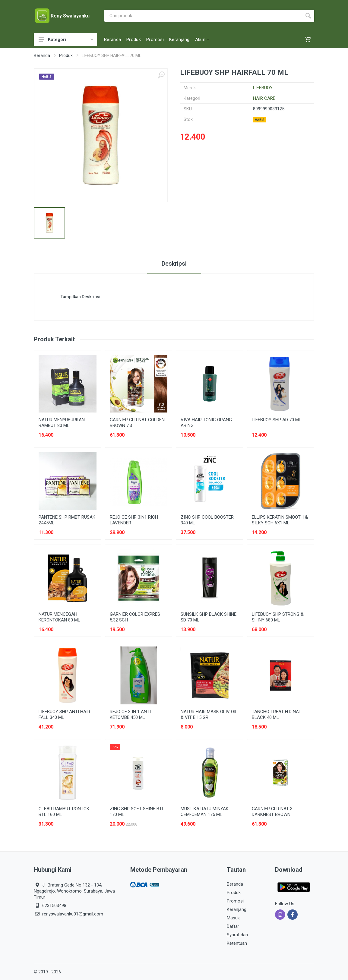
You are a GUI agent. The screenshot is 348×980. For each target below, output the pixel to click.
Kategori (66, 40)
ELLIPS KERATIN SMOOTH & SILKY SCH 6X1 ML (280, 520)
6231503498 (54, 906)
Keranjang (237, 909)
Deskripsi (174, 264)
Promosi (235, 901)
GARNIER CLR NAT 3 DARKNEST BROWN (272, 812)
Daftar (233, 926)
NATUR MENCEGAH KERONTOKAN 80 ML (59, 617)
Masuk (233, 918)
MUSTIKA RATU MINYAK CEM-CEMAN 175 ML (205, 812)
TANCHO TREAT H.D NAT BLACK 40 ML (277, 714)
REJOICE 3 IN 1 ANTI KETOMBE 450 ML (130, 714)
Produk (66, 55)
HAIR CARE (264, 98)
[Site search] (203, 16)
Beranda (42, 55)
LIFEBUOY (263, 88)
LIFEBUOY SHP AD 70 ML (277, 420)
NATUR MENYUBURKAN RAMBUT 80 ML (62, 423)
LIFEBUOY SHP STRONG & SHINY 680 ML (278, 617)
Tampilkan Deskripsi (81, 297)
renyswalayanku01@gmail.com (73, 914)
